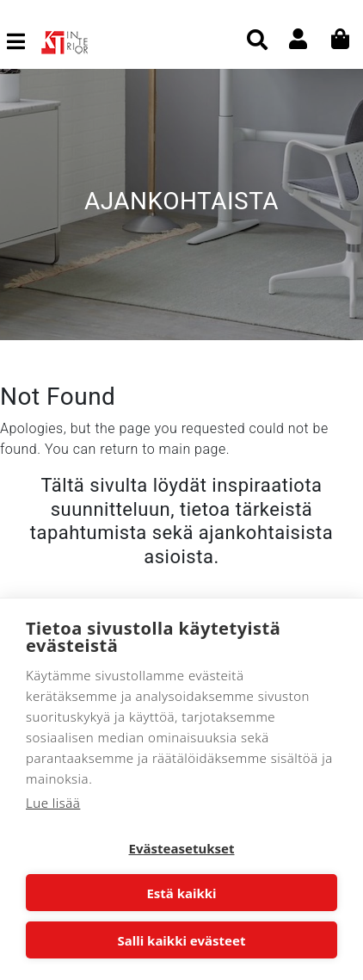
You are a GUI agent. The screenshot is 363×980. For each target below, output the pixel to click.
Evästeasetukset (182, 848)
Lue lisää (53, 803)
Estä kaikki (181, 893)
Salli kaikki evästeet (182, 940)
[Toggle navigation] (23, 41)
